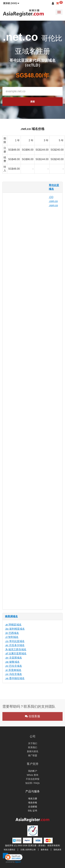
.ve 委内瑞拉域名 (15, 678)
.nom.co (53, 205)
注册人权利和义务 (28, 850)
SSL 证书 (33, 811)
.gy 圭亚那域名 (13, 658)
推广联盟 (33, 755)
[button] (11, 3)
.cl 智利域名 (12, 637)
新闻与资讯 (33, 751)
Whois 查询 (32, 775)
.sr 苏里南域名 (13, 670)
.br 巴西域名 (12, 633)
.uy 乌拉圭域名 (13, 674)
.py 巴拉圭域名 (13, 666)
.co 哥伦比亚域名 (15, 641)
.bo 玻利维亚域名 (15, 629)
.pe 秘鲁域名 (12, 662)
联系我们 (33, 747)
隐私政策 (57, 850)
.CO (51, 197)
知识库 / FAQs (32, 783)
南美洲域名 (11, 616)
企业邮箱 (33, 807)
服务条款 (45, 850)
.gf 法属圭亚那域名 (16, 653)
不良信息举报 (33, 779)
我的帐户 (33, 771)
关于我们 (33, 743)
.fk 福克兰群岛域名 (16, 649)
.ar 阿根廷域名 (13, 625)
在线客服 (32, 716)
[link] (13, 858)
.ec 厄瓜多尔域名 (15, 645)
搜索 (33, 102)
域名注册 (33, 799)
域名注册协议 (9, 850)
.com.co (53, 201)
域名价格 (33, 803)
